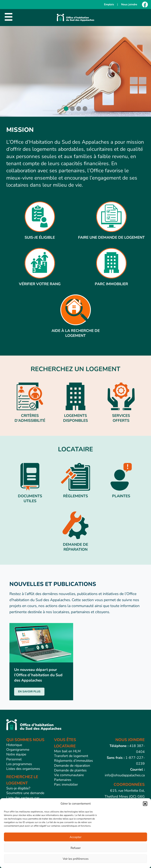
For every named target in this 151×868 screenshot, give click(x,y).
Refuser (76, 848)
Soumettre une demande (25, 793)
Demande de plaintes (70, 770)
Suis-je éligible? (18, 788)
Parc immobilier (66, 784)
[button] (145, 804)
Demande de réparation (72, 766)
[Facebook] (145, 5)
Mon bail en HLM (67, 751)
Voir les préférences (76, 859)
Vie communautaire (69, 775)
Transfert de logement (71, 756)
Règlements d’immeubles (73, 761)
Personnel (14, 759)
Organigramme (18, 750)
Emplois (109, 4)
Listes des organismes (23, 769)
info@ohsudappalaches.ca (125, 775)
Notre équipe (16, 754)
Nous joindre (129, 4)
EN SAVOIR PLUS (29, 692)
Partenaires (63, 780)
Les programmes (19, 764)
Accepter (75, 837)
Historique (14, 745)
